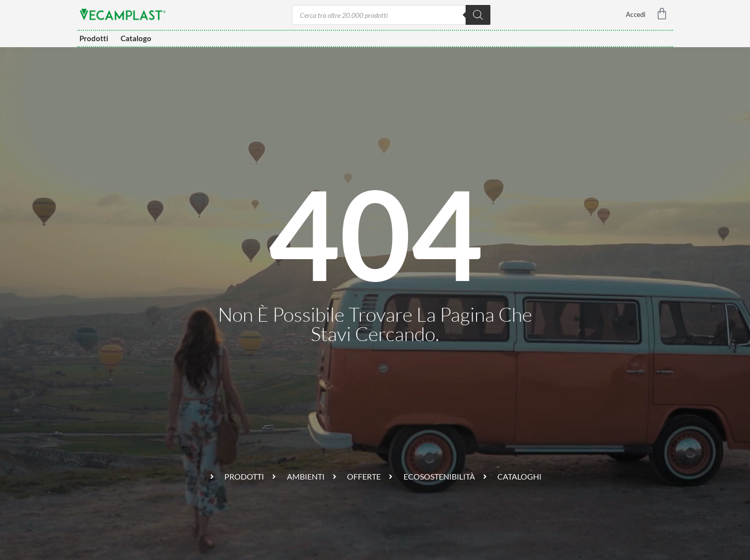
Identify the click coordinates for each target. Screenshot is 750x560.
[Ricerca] (478, 15)
